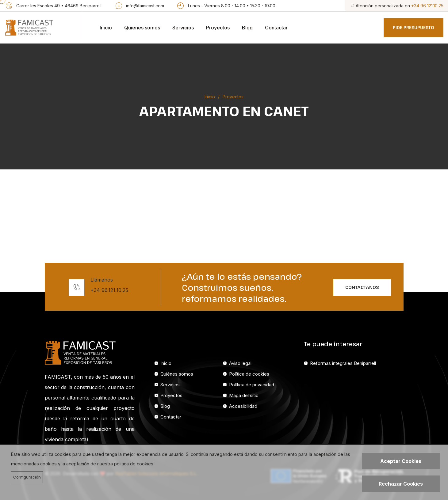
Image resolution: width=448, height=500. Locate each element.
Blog (247, 28)
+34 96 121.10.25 (427, 6)
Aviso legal (240, 363)
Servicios (183, 28)
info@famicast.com (145, 6)
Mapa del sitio (244, 395)
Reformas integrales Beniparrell (343, 363)
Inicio (106, 28)
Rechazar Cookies (401, 484)
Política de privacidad (252, 385)
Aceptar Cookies (401, 461)
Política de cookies (249, 374)
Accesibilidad (243, 406)
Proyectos (218, 28)
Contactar (276, 28)
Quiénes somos (142, 28)
